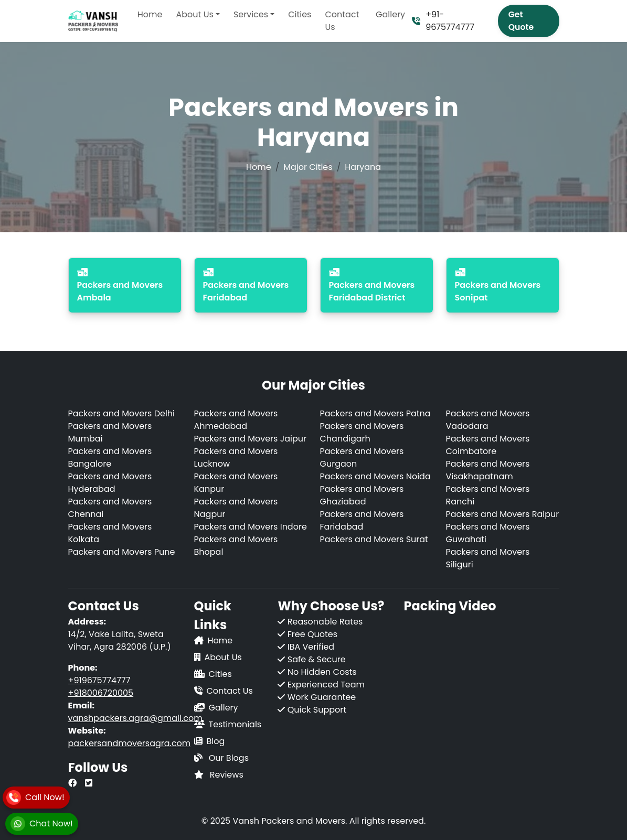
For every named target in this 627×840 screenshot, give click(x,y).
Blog (216, 741)
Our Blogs (229, 758)
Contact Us (342, 21)
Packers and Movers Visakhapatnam (488, 470)
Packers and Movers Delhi (122, 413)
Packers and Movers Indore (251, 527)
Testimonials (235, 724)
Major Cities (308, 167)
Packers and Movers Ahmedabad (236, 420)
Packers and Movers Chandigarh (362, 432)
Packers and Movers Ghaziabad (362, 495)
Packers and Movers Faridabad (362, 520)
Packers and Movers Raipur (503, 514)
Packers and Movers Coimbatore (488, 445)
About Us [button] (194, 14)
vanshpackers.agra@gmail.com (135, 718)
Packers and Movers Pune (122, 552)
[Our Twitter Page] (89, 783)
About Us (223, 657)
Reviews (227, 775)
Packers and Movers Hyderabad (110, 483)
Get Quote (521, 21)
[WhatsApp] (42, 824)
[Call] (35, 798)
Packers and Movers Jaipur (250, 439)
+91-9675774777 (443, 21)
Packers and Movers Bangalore (110, 457)
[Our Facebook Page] (72, 783)
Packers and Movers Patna (375, 413)
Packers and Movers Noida (375, 476)
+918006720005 (101, 693)
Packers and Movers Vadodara (488, 420)
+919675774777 (99, 680)
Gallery (390, 14)
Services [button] (251, 14)
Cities (300, 14)
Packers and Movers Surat (374, 539)
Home (150, 14)
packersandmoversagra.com (130, 743)
